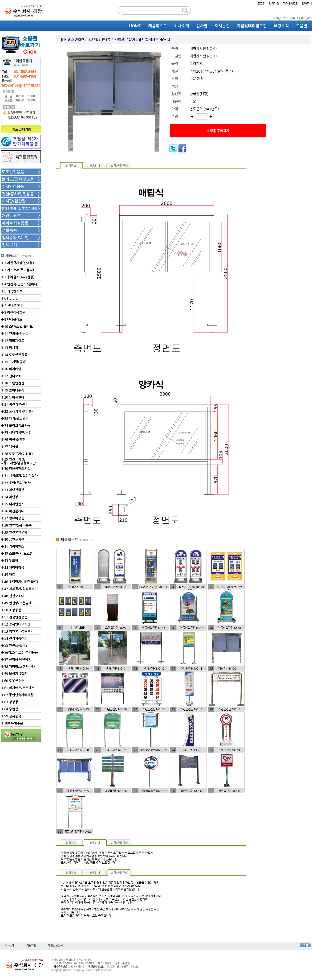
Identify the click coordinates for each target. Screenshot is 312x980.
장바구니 (307, 4)
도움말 (302, 26)
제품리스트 (158, 26)
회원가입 (274, 4)
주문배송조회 (290, 4)
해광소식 (281, 26)
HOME (135, 26)
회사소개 (182, 26)
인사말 (202, 26)
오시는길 (222, 26)
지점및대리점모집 (252, 26)
